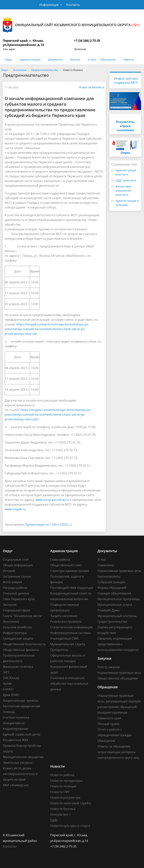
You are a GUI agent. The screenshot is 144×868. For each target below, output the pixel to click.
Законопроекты (109, 576)
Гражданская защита (18, 638)
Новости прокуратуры (66, 781)
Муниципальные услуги (115, 605)
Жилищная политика (18, 667)
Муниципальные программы (119, 599)
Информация (49, 5)
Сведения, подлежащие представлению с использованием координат (118, 644)
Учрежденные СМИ (64, 638)
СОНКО (8, 689)
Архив (7, 684)
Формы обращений (112, 588)
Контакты (73, 5)
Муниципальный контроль (117, 616)
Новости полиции (63, 786)
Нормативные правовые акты (119, 571)
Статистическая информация (71, 627)
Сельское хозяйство (17, 627)
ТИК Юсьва (11, 678)
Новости (129, 60)
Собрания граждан (111, 582)
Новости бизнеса (89, 87)
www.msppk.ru (15, 509)
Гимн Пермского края (19, 599)
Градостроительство (112, 622)
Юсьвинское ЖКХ (15, 740)
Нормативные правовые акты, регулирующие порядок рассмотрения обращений (119, 701)
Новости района (62, 775)
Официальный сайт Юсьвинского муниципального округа (71, 25)
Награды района (15, 588)
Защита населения (64, 616)
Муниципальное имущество (23, 757)
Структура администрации (69, 571)
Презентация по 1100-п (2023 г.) (48, 525)
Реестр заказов (109, 667)
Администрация (30, 60)
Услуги (92, 60)
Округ (8, 60)
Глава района (60, 559)
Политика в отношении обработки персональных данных (69, 684)
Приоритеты (59, 650)
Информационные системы (70, 633)
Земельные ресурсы (18, 763)
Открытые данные (16, 593)
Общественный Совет (66, 565)
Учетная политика (16, 717)
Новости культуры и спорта (70, 826)
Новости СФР (60, 792)
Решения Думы (109, 610)
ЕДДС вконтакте (126, 180)
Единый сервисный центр (22, 734)
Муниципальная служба (68, 644)
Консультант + (61, 814)
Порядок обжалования (114, 593)
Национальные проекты (21, 700)
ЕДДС (54, 820)
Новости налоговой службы (71, 803)
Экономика (11, 622)
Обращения (108, 60)
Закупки (75, 60)
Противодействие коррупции (72, 588)
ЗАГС (6, 672)
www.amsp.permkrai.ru (52, 500)
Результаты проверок (66, 622)
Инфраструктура (15, 633)
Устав (102, 559)
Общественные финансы (21, 650)
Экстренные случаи (17, 576)
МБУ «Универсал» (16, 785)
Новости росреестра (65, 797)
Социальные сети (16, 559)
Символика (106, 565)
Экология (10, 605)
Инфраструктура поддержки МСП (126, 80)
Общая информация (18, 565)
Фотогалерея (12, 582)
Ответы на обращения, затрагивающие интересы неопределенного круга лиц (118, 752)
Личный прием (109, 724)
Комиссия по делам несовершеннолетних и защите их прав (20, 774)
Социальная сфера (16, 610)
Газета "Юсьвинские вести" (23, 616)
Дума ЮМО (11, 695)
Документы (55, 60)
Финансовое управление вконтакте (123, 191)
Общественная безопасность (24, 644)
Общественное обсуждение (118, 678)
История (9, 571)
